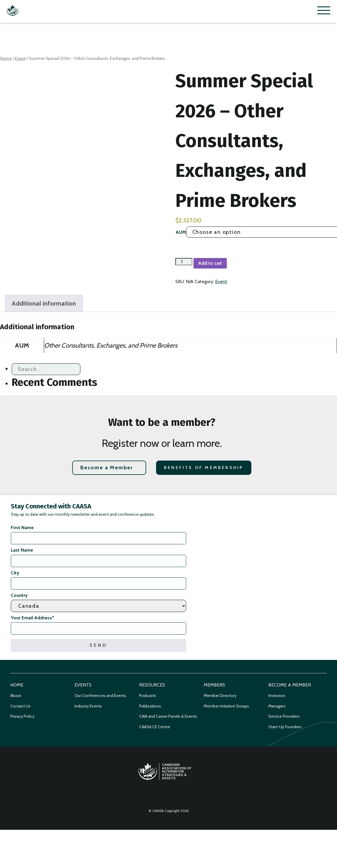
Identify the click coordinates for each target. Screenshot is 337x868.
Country (19, 595)
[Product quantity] (184, 262)
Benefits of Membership (204, 468)
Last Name (22, 550)
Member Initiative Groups (226, 706)
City (15, 573)
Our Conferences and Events (100, 696)
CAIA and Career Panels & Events (168, 716)
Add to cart (210, 263)
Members (214, 685)
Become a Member (107, 468)
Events (83, 685)
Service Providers (284, 716)
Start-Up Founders (285, 727)
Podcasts (148, 696)
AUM (181, 232)
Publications (150, 706)
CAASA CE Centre (155, 727)
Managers (277, 706)
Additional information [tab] (44, 303)
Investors (277, 696)
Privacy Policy (22, 716)
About (16, 696)
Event (20, 58)
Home (6, 58)
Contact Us (20, 706)
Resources (152, 685)
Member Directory (220, 696)
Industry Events (88, 706)
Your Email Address (32, 618)
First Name (22, 528)
